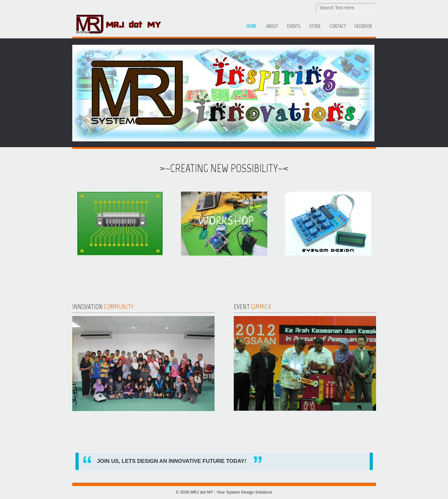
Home (251, 26)
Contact (338, 26)
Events (294, 26)
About (272, 26)
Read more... (95, 424)
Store (315, 26)
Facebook (363, 26)
